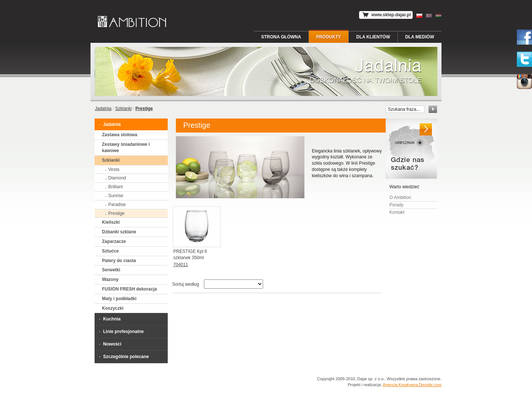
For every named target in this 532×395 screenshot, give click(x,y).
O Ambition (400, 197)
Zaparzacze (114, 241)
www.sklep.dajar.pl (386, 15)
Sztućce (110, 251)
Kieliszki (111, 222)
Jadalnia (103, 109)
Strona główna (281, 37)
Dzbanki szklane (119, 232)
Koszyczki (113, 308)
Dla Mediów (420, 37)
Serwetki (111, 270)
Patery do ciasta (119, 261)
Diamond (115, 178)
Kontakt (397, 212)
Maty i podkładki (119, 299)
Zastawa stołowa (120, 135)
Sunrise (114, 196)
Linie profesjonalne (121, 331)
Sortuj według (186, 284)
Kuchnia (109, 319)
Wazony (110, 279)
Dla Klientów (373, 37)
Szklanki (124, 109)
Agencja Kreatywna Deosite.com (412, 385)
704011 (181, 265)
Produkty (329, 37)
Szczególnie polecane (124, 356)
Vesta (112, 169)
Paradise (115, 205)
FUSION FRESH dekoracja (129, 289)
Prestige (114, 213)
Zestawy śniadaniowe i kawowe (126, 147)
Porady (396, 205)
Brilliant (113, 187)
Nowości (110, 344)
